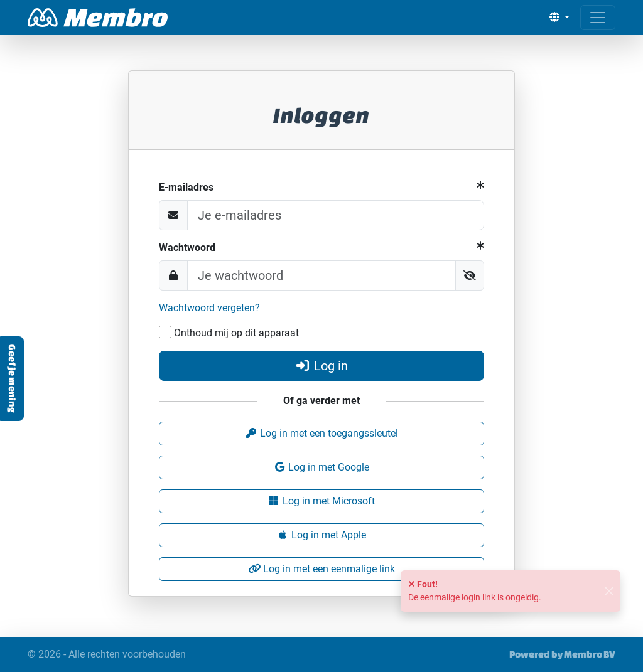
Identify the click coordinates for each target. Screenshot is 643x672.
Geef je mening (12, 379)
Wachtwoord (187, 248)
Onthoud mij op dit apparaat (229, 332)
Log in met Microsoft (321, 501)
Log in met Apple (321, 535)
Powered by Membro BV (562, 654)
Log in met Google (321, 467)
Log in (321, 366)
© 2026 (107, 654)
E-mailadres (186, 187)
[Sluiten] (609, 591)
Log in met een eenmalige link (321, 569)
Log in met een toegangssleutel (321, 433)
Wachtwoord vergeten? (209, 308)
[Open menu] (598, 18)
